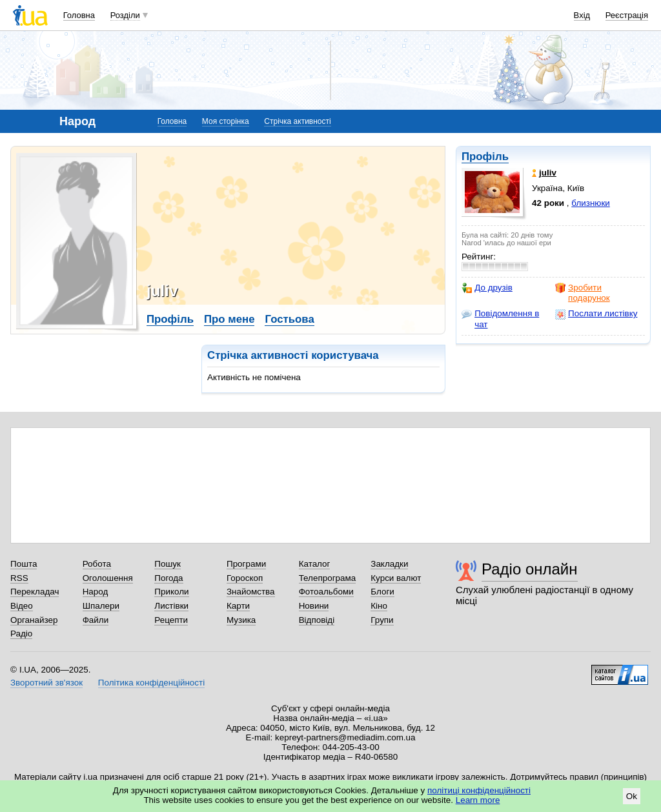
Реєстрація (627, 15)
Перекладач (35, 592)
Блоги (382, 592)
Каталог (315, 564)
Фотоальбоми (326, 592)
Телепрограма (328, 578)
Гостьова (289, 319)
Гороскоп (245, 578)
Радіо (21, 634)
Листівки (171, 606)
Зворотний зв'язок (46, 683)
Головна (79, 15)
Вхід (582, 15)
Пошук (168, 564)
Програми (246, 564)
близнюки (591, 203)
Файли (96, 620)
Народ (96, 592)
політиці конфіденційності (479, 790)
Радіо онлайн (530, 569)
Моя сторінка (226, 121)
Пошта (24, 564)
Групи (382, 620)
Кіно (379, 606)
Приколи (171, 592)
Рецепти (171, 620)
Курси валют (396, 578)
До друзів (487, 288)
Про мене (229, 319)
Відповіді (317, 620)
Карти (238, 606)
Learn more (478, 800)
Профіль (485, 157)
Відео (22, 606)
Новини (314, 606)
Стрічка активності (297, 121)
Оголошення (108, 578)
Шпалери (101, 606)
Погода (168, 578)
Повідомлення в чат (500, 319)
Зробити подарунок (583, 293)
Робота (97, 564)
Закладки (389, 564)
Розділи (125, 15)
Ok (632, 796)
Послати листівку (596, 314)
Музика (241, 620)
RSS (19, 578)
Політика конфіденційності (151, 683)
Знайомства (251, 592)
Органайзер (34, 620)
